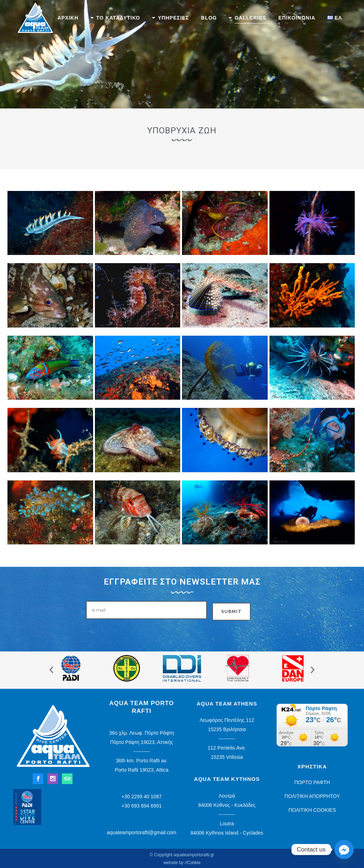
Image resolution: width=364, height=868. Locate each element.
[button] (51, 670)
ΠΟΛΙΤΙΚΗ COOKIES (312, 810)
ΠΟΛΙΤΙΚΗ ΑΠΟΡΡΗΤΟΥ (312, 796)
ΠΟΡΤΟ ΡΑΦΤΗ (312, 782)
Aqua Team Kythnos (227, 779)
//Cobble (193, 863)
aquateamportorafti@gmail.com (141, 832)
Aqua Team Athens (227, 704)
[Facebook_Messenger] (344, 850)
